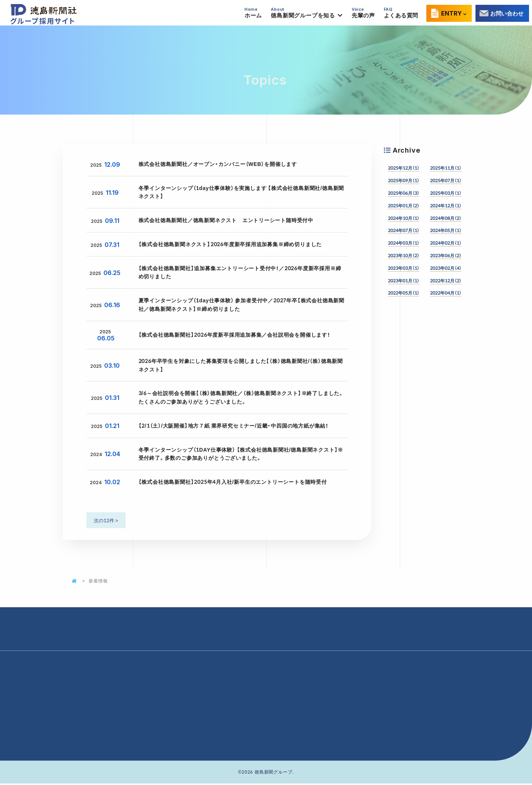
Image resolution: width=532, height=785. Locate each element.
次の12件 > (106, 520)
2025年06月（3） (404, 193)
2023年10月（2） (404, 255)
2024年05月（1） (446, 230)
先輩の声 (363, 13)
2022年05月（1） (404, 293)
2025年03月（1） (446, 193)
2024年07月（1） (404, 230)
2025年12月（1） (404, 168)
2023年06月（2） (446, 255)
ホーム (253, 13)
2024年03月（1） (404, 243)
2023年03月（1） (404, 268)
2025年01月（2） (404, 205)
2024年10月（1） (404, 218)
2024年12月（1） (446, 205)
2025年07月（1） (446, 180)
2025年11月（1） (446, 168)
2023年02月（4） (446, 268)
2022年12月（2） (446, 281)
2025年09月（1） (404, 180)
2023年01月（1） (404, 281)
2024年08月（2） (446, 218)
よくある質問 (401, 13)
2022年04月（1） (446, 293)
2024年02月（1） (446, 243)
